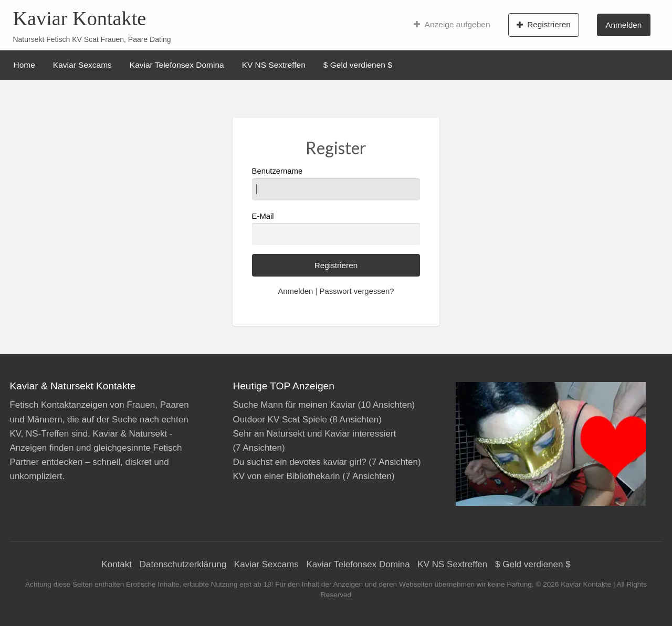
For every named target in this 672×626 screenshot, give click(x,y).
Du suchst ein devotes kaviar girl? (299, 462)
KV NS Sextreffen (274, 65)
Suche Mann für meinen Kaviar (294, 405)
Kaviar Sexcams (82, 65)
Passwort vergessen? (356, 291)
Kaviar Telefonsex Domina (177, 65)
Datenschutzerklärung (183, 564)
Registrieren (544, 25)
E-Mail (336, 229)
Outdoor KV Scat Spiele (280, 420)
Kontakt (117, 564)
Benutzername (336, 183)
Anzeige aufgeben (452, 25)
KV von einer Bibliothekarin (286, 476)
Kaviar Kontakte (79, 18)
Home (24, 65)
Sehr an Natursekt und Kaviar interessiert (314, 434)
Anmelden (623, 25)
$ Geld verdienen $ (358, 65)
